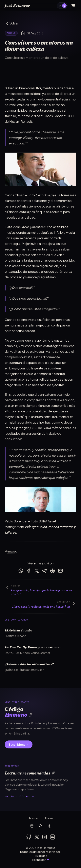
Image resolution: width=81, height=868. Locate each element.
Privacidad (40, 856)
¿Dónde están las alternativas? (29, 664)
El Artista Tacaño (19, 630)
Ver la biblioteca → (19, 796)
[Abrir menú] (73, 6)
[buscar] (41, 826)
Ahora (49, 818)
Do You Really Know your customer (33, 647)
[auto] (62, 6)
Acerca (33, 818)
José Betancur (17, 5)
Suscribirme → (19, 744)
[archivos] (32, 826)
